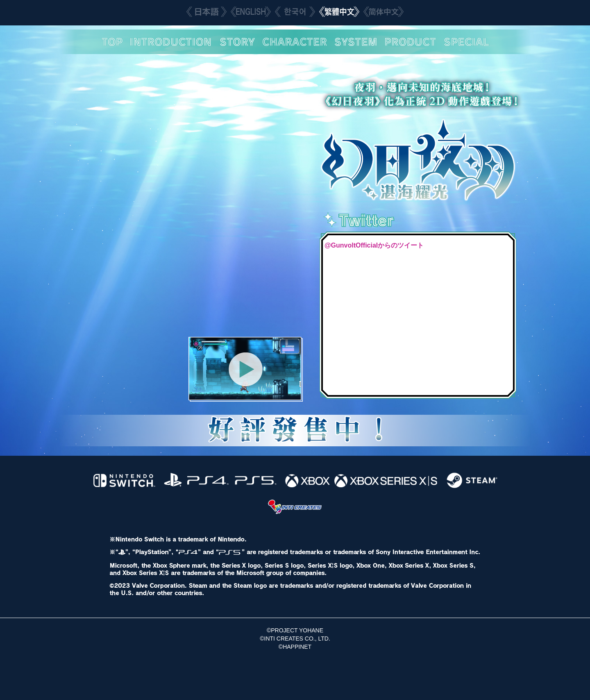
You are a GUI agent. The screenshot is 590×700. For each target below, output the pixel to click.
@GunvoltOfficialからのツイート (374, 245)
